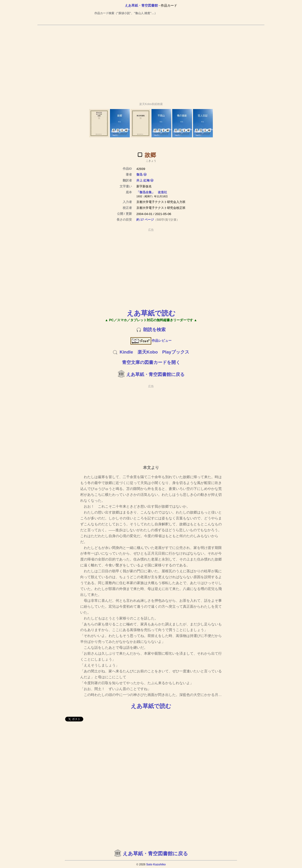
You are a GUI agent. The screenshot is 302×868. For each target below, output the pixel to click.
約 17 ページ (145, 220)
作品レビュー (151, 341)
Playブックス (176, 352)
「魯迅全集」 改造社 (152, 192)
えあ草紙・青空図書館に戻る (155, 374)
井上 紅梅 (143, 180)
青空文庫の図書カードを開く (151, 362)
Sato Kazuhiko (156, 864)
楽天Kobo (148, 352)
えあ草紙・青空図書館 (141, 5)
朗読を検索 (154, 330)
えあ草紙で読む (151, 313)
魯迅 (140, 175)
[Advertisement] (151, 62)
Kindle (126, 352)
